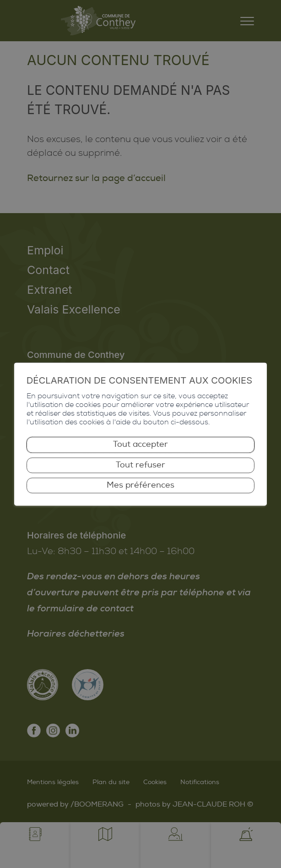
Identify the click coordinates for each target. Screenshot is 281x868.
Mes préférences (140, 485)
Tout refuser (140, 465)
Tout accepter (140, 445)
